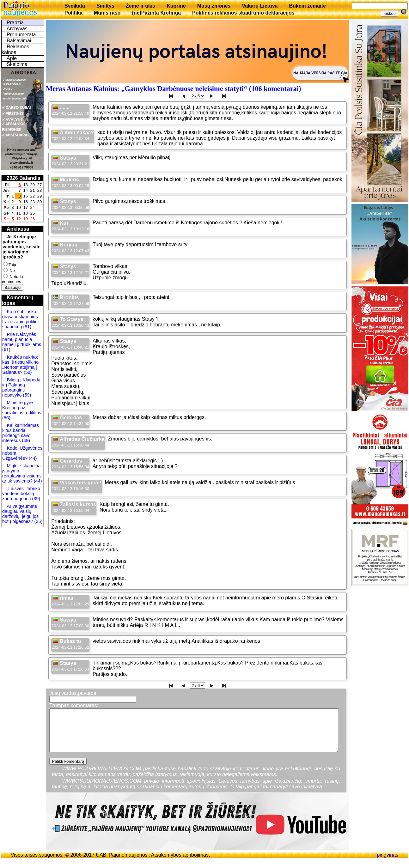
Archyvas (17, 29)
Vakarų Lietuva (260, 6)
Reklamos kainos (15, 49)
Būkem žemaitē (307, 6)
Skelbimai (18, 64)
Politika (73, 13)
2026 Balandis (24, 178)
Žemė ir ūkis (140, 6)
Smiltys (105, 6)
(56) (6, 418)
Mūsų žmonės (214, 6)
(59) (27, 372)
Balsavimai (19, 41)
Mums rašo (107, 13)
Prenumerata (21, 35)
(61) (6, 349)
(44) (32, 458)
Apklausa (18, 229)
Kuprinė (176, 6)
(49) (25, 440)
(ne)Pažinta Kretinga (156, 13)
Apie (12, 58)
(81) (27, 327)
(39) (35, 499)
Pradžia (15, 23)
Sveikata (75, 6)
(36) (38, 521)
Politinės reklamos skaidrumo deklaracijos (243, 13)
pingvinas (388, 855)
